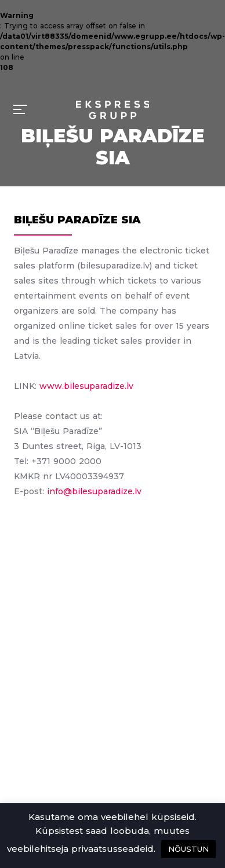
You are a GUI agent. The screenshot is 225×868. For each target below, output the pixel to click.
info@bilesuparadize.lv (94, 491)
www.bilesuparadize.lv (86, 386)
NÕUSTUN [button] (188, 849)
